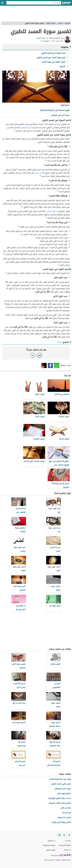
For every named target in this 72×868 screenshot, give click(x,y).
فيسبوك (50, 366)
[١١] (49, 180)
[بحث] (59, 3)
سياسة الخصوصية (49, 845)
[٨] (46, 160)
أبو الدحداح (67, 813)
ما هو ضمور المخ (64, 793)
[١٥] (21, 206)
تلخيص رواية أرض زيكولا (61, 822)
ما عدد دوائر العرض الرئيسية (60, 798)
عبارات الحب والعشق (63, 789)
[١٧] (19, 226)
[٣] (51, 127)
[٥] (64, 130)
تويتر (44, 366)
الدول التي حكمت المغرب (61, 784)
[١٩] (59, 265)
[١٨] (4, 254)
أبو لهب (21, 282)
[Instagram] (59, 835)
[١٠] (40, 176)
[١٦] (47, 222)
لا (33, 355)
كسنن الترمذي (26, 127)
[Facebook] (69, 835)
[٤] (20, 127)
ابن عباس (38, 173)
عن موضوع (52, 841)
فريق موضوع (51, 850)
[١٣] (58, 191)
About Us (67, 850)
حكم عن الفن (66, 808)
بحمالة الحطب (52, 211)
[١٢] (32, 184)
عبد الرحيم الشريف (42, 38)
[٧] (48, 146)
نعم (39, 355)
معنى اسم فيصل (64, 817)
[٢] (66, 127)
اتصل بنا (68, 841)
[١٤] (49, 195)
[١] (44, 124)
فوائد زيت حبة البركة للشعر (60, 779)
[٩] (44, 165)
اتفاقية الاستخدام (65, 845)
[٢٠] (6, 273)
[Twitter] (64, 835)
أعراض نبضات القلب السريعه (60, 803)
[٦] (14, 130)
